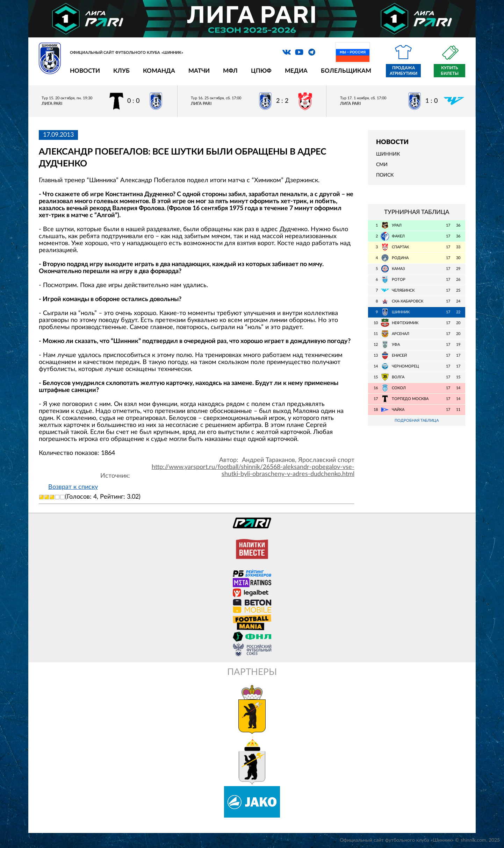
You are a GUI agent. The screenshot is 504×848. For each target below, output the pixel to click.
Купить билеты (450, 71)
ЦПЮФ (261, 71)
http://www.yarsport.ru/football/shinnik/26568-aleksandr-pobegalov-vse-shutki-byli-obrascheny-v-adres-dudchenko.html (253, 471)
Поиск (385, 175)
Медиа (296, 71)
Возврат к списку (73, 487)
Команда (159, 71)
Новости (85, 71)
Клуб (121, 71)
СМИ (382, 165)
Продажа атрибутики (404, 71)
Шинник (388, 154)
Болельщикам (346, 71)
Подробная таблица (417, 421)
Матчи (199, 71)
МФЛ (230, 71)
